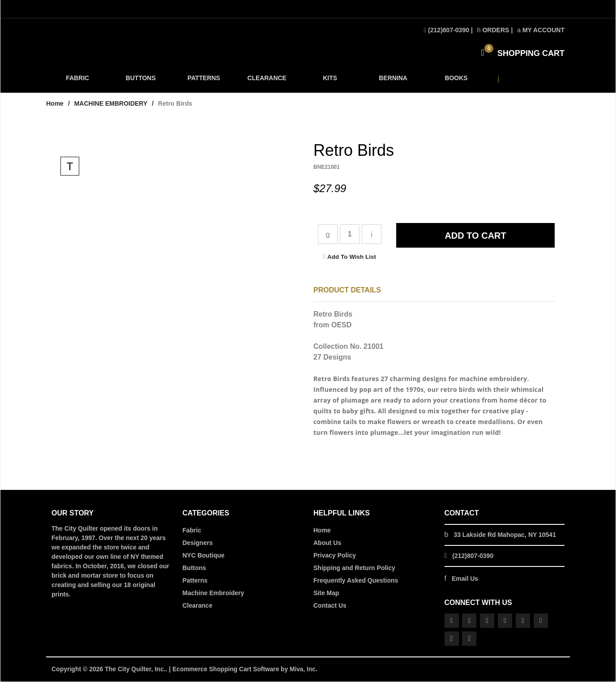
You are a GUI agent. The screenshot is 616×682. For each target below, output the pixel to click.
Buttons (195, 569)
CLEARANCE (266, 81)
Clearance (198, 606)
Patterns (195, 581)
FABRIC (77, 81)
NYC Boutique (204, 556)
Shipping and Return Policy (354, 569)
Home (55, 104)
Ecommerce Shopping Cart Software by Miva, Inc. (246, 670)
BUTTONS (140, 81)
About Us (327, 544)
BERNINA (392, 81)
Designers (198, 544)
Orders (493, 30)
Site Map (326, 594)
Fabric (192, 531)
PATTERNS (203, 81)
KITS (329, 81)
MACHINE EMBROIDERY (111, 104)
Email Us (465, 579)
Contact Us (330, 606)
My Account (541, 30)
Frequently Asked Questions (356, 581)
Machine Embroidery (214, 594)
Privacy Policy (335, 556)
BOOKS (455, 81)
